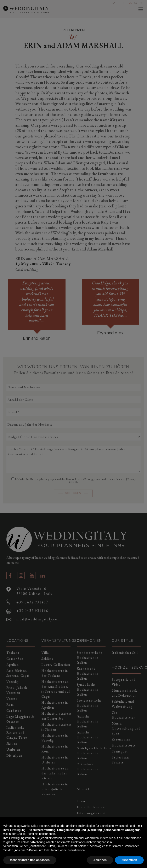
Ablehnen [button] (100, 860)
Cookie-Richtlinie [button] (27, 834)
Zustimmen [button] (129, 860)
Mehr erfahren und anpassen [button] (30, 860)
